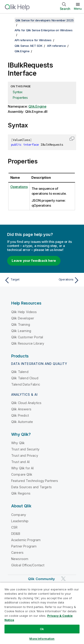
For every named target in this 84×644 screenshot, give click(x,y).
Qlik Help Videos (24, 312)
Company (19, 515)
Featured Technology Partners (35, 481)
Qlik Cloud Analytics (26, 403)
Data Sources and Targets (31, 487)
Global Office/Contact (28, 565)
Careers (17, 552)
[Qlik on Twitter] (63, 579)
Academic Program (26, 540)
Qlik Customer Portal (27, 337)
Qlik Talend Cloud (25, 378)
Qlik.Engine (22, 51)
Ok (42, 629)
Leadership (20, 521)
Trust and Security (25, 449)
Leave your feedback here (34, 261)
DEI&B (16, 534)
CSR (14, 527)
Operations (19, 187)
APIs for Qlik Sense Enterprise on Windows (44, 30)
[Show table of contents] (9, 20)
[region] (42, 613)
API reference (56, 46)
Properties (20, 98)
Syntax (18, 92)
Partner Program (24, 546)
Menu (78, 9)
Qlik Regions (21, 493)
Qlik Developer (23, 318)
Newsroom (20, 559)
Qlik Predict (20, 415)
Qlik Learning (21, 331)
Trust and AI (20, 462)
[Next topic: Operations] (62, 280)
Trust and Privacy (25, 455)
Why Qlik (18, 443)
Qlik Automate (22, 422)
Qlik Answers (21, 409)
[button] (72, 139)
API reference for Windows (33, 40)
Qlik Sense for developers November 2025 (44, 20)
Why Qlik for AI (22, 468)
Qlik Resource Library (28, 343)
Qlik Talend (20, 372)
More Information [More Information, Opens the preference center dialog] (42, 639)
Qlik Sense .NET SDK (28, 46)
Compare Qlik (22, 474)
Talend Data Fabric (26, 384)
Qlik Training (21, 324)
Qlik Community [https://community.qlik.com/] (41, 579)
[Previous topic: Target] (22, 280)
